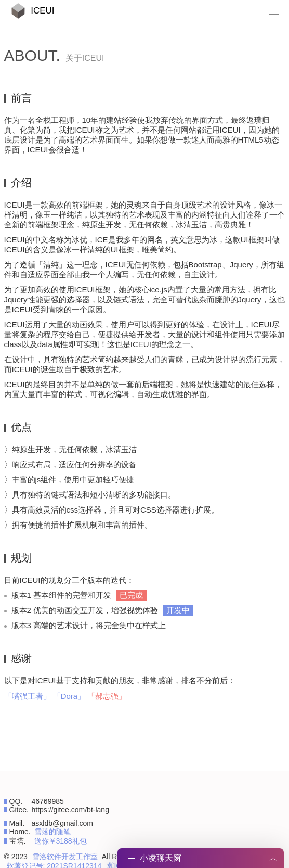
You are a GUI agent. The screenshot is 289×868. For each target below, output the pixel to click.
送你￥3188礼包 (61, 841)
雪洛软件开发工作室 (65, 857)
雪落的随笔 (52, 832)
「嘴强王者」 (28, 696)
